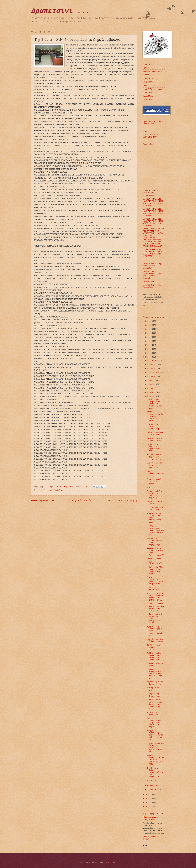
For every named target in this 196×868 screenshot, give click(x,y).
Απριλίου (152, 392)
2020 (148, 333)
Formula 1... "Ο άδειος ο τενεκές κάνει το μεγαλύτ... (155, 580)
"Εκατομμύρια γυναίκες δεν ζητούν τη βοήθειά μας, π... (155, 704)
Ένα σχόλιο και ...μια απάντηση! (155, 465)
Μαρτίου (152, 396)
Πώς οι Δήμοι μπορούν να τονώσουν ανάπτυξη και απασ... (155, 404)
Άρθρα (145, 86)
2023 (148, 321)
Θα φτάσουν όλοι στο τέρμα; (155, 509)
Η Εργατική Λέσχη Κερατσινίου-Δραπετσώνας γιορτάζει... (156, 570)
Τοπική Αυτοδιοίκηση (153, 89)
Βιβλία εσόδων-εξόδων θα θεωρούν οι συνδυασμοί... (155, 656)
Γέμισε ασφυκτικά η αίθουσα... (156, 434)
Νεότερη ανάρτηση (43, 501)
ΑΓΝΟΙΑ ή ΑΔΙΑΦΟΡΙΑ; (153, 589)
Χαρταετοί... (154, 780)
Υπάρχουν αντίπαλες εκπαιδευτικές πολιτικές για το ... (155, 735)
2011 (148, 803)
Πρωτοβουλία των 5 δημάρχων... (155, 640)
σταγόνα (146, 131)
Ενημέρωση (147, 64)
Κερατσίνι (147, 93)
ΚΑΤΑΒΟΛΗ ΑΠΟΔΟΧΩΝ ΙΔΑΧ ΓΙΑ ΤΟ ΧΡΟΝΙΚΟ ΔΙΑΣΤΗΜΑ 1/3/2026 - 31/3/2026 (153, 202)
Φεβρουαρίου (154, 785)
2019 (148, 337)
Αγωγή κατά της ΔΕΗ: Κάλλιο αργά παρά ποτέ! (155, 448)
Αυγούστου (153, 376)
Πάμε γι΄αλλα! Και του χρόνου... (154, 481)
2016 (148, 349)
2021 (148, 329)
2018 (148, 341)
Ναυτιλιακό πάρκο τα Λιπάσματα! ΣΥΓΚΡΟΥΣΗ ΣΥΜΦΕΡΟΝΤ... (156, 597)
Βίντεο (146, 75)
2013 (148, 795)
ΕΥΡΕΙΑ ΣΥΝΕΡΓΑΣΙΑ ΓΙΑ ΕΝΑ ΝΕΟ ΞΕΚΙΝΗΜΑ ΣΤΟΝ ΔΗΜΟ (156, 760)
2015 (148, 353)
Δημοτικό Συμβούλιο (53, 490)
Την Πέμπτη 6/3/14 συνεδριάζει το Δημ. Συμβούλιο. (156, 772)
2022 (148, 325)
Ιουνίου (152, 384)
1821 (149, 487)
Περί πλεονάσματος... (156, 473)
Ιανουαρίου (153, 790)
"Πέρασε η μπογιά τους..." (156, 665)
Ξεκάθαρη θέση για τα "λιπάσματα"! (155, 561)
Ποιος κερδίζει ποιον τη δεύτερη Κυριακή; (155, 494)
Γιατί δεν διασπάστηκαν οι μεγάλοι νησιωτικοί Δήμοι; (155, 723)
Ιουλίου (152, 380)
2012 (148, 799)
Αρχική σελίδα (82, 501)
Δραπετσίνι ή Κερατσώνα (152, 818)
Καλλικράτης (148, 282)
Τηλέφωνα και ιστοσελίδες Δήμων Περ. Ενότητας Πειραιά (152, 275)
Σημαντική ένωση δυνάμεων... (155, 683)
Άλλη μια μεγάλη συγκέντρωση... (156, 440)
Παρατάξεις (148, 96)
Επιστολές (147, 100)
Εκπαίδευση (148, 78)
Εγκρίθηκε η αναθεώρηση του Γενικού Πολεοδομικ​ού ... (156, 631)
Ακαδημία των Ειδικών (154, 689)
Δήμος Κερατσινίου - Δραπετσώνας (153, 123)
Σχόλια (146, 68)
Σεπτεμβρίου (154, 372)
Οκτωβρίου (153, 368)
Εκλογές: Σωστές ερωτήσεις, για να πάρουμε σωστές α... (156, 607)
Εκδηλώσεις (148, 82)
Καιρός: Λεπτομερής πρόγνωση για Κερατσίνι (152, 266)
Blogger (111, 863)
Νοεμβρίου (153, 364)
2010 (148, 806)
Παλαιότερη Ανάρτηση (123, 501)
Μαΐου (151, 388)
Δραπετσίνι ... (61, 11)
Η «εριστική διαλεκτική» (154, 695)
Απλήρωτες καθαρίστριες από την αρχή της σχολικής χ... (155, 674)
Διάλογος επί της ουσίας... (156, 503)
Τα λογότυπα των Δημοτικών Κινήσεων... (155, 457)
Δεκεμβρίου (153, 361)
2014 (148, 357)
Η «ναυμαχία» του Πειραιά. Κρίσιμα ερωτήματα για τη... (156, 748)
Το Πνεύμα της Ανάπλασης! (154, 713)
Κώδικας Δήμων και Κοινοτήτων (152, 286)
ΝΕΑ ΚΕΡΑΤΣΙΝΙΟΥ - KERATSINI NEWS (152, 136)
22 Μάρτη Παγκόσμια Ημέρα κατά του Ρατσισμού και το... (156, 530)
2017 (148, 345)
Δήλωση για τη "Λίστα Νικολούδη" (154, 426)
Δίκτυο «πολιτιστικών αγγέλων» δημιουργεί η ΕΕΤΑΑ (155, 416)
